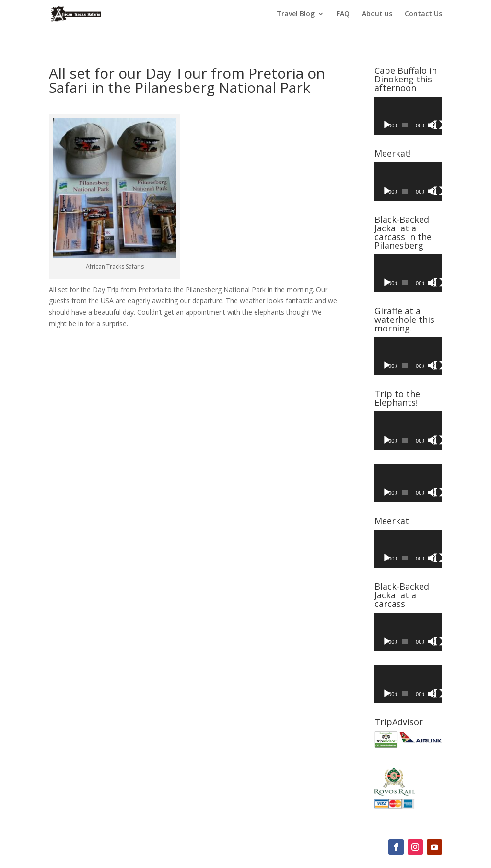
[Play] (387, 125)
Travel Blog (296, 14)
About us (377, 14)
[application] (408, 116)
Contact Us (423, 14)
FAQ (343, 14)
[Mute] (432, 125)
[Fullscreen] (438, 125)
